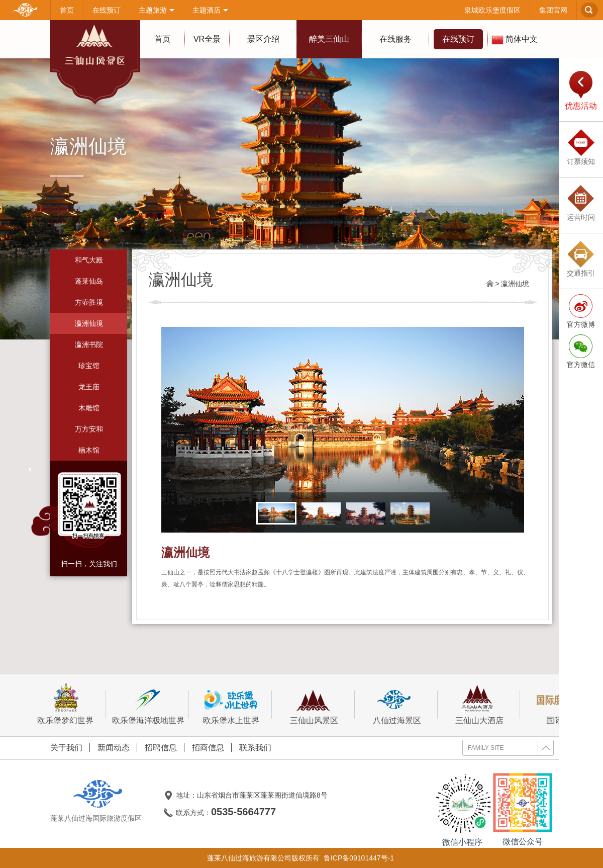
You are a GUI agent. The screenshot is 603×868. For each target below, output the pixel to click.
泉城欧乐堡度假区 (492, 10)
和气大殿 (89, 260)
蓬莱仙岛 (89, 281)
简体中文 (515, 40)
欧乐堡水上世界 (231, 705)
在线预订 (107, 10)
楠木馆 (89, 450)
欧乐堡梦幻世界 (65, 705)
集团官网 (553, 10)
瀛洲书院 (89, 344)
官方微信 (581, 365)
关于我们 (66, 748)
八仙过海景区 (397, 705)
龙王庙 (89, 387)
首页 (67, 10)
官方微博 (581, 324)
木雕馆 (89, 408)
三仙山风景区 (314, 705)
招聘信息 (161, 748)
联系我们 (255, 748)
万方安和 (89, 429)
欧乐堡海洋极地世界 (148, 705)
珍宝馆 (89, 366)
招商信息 (208, 748)
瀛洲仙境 (89, 323)
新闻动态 (114, 748)
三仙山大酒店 (480, 705)
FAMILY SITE (511, 748)
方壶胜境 (89, 302)
